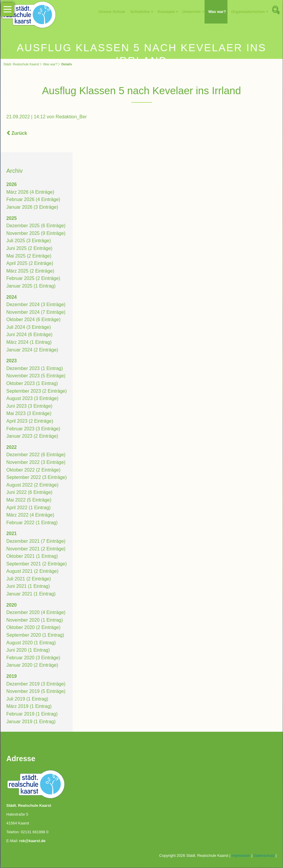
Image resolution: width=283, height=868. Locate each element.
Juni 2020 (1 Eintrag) (28, 650)
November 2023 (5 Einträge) (36, 376)
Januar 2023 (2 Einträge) (32, 436)
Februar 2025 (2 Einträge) (34, 279)
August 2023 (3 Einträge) (33, 399)
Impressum (241, 856)
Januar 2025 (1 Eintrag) (31, 286)
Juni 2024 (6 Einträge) (30, 335)
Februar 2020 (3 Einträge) (34, 658)
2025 (12, 219)
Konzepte (166, 12)
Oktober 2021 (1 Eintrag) (32, 556)
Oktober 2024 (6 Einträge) (34, 320)
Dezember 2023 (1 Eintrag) (35, 369)
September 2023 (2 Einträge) (37, 391)
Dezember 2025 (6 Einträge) (36, 226)
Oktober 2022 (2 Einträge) (34, 470)
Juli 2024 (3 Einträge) (29, 327)
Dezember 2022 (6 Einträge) (36, 455)
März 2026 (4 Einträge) (31, 192)
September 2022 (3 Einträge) (37, 478)
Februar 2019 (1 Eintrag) (32, 714)
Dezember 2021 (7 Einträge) (36, 541)
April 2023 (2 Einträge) (30, 421)
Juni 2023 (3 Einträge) (30, 406)
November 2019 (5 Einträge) (36, 692)
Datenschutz (264, 856)
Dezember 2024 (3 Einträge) (36, 305)
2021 (12, 534)
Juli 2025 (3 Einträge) (29, 241)
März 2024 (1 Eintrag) (29, 342)
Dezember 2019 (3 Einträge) (36, 684)
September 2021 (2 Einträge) (37, 564)
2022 (12, 448)
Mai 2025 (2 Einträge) (29, 256)
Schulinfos (140, 12)
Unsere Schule (112, 12)
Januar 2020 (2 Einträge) (32, 666)
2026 (12, 185)
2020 (12, 605)
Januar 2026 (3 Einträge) (32, 207)
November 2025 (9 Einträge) (36, 234)
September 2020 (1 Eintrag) (35, 635)
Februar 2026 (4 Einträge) (34, 200)
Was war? (217, 12)
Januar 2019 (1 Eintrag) (31, 722)
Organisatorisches (248, 12)
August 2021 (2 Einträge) (33, 572)
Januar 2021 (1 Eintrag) (31, 594)
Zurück (19, 133)
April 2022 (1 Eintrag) (29, 508)
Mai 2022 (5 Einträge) (29, 500)
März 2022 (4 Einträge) (31, 515)
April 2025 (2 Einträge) (30, 264)
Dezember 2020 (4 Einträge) (36, 613)
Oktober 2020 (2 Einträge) (34, 628)
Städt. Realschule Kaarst (21, 64)
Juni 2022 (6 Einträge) (30, 493)
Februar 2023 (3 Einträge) (34, 429)
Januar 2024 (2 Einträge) (32, 350)
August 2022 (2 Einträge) (33, 485)
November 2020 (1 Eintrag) (35, 620)
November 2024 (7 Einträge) (36, 312)
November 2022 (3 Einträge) (36, 463)
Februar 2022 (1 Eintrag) (32, 523)
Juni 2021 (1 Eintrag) (28, 587)
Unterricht (191, 12)
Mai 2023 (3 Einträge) (29, 414)
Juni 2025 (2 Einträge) (30, 249)
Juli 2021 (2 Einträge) (29, 579)
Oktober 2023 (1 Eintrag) (32, 384)
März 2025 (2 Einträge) (31, 271)
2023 (12, 361)
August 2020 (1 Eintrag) (31, 643)
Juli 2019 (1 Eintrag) (27, 699)
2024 (12, 297)
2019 (12, 677)
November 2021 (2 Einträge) (36, 549)
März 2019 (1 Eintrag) (29, 707)
